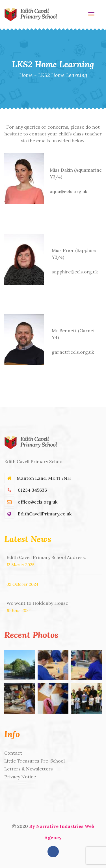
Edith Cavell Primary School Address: (46, 557)
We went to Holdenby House (37, 603)
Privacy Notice (20, 777)
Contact (13, 753)
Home (26, 75)
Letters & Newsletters (29, 769)
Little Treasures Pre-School (34, 761)
